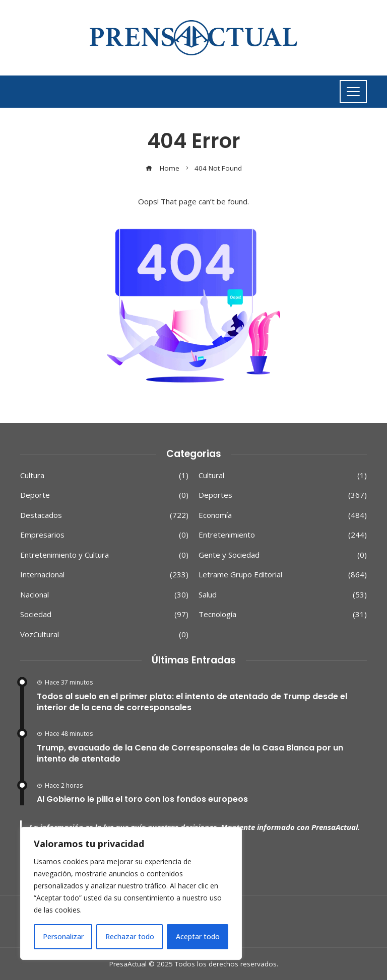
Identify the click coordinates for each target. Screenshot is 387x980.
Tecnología (283, 615)
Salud (283, 595)
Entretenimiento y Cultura (104, 555)
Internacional (104, 575)
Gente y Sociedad (283, 555)
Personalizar (63, 936)
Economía (283, 515)
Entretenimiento (283, 535)
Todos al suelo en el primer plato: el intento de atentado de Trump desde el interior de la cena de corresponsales (192, 702)
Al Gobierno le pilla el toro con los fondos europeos (142, 799)
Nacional (104, 595)
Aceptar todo (198, 936)
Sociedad (104, 615)
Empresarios (104, 535)
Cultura (104, 476)
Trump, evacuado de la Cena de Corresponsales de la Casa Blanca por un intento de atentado (190, 753)
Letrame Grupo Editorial (283, 575)
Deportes (283, 495)
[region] (131, 893)
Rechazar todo (130, 936)
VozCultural (104, 635)
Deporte (104, 495)
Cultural (283, 476)
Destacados (104, 515)
